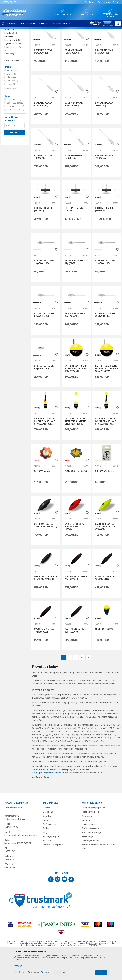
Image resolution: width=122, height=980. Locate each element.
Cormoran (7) (12, 110)
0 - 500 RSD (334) (14, 129)
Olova (9, 59)
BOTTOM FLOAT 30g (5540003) (105, 239)
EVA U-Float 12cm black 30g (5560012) (106, 607)
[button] (118, 23)
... (76, 687)
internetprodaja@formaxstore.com (48, 802)
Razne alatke (12, 69)
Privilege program (51, 866)
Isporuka (86, 849)
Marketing (48, 972)
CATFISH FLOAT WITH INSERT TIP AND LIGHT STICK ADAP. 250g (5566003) (106, 451)
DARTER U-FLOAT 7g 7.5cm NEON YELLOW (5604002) (105, 556)
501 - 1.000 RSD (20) (15, 132)
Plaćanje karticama (91, 857)
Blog (45, 862)
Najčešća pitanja (51, 853)
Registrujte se (104, 2)
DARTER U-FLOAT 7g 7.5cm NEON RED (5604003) (74, 556)
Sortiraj (95, 38)
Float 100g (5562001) (105, 658)
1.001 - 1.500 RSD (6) (16, 136)
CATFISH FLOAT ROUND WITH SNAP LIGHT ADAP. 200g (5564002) (107, 398)
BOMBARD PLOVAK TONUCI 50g (74, 186)
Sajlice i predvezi (13, 73)
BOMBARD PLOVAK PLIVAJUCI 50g (43, 133)
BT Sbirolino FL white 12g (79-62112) (75, 291)
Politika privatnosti (90, 841)
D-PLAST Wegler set (105, 500)
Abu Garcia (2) (13, 100)
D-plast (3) (11, 113)
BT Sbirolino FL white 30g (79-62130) (105, 344)
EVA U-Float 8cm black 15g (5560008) (75, 660)
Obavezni (22, 972)
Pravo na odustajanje (92, 862)
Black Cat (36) (13, 107)
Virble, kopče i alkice (12, 54)
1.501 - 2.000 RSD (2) (16, 139)
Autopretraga (83, 38)
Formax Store (8, 31)
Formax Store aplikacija (54, 874)
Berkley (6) (11, 103)
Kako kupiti (87, 845)
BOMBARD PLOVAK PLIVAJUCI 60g (74, 133)
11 (82, 687)
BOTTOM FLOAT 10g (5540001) (44, 239)
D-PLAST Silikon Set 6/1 (76, 500)
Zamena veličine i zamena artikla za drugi (98, 876)
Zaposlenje (48, 841)
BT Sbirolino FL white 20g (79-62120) (44, 344)
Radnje (46, 857)
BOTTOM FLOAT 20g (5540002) (74, 239)
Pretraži (14, 162)
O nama (47, 837)
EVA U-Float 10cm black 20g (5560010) (76, 607)
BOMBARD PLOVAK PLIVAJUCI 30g (74, 81)
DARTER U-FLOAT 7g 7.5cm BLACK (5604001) (46, 554)
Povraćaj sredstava (91, 870)
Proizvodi (20, 31)
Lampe (9, 66)
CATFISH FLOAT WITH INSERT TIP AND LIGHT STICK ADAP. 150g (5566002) (75, 451)
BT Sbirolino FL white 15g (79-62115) (105, 291)
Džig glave (11, 62)
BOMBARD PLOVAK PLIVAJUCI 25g (43, 81)
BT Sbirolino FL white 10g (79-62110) (44, 291)
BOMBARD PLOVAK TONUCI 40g (43, 186)
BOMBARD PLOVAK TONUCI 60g (104, 186)
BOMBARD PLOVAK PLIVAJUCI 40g (104, 81)
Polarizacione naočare (13, 78)
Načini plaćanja (89, 853)
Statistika (35, 972)
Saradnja (47, 845)
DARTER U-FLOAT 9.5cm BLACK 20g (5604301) (46, 607)
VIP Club (47, 870)
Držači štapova (12, 48)
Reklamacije (87, 866)
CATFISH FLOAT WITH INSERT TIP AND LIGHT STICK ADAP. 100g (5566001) (45, 451)
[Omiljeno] (115, 3)
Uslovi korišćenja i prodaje (94, 837)
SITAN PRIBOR (31, 31)
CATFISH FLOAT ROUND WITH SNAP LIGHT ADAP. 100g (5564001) (76, 398)
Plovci (9, 83)
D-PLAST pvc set (42, 500)
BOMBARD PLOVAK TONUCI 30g (104, 133)
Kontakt (47, 849)
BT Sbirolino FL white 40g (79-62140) (44, 396)
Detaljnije (18, 965)
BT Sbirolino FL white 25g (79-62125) (75, 344)
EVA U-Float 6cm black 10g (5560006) (45, 660)
